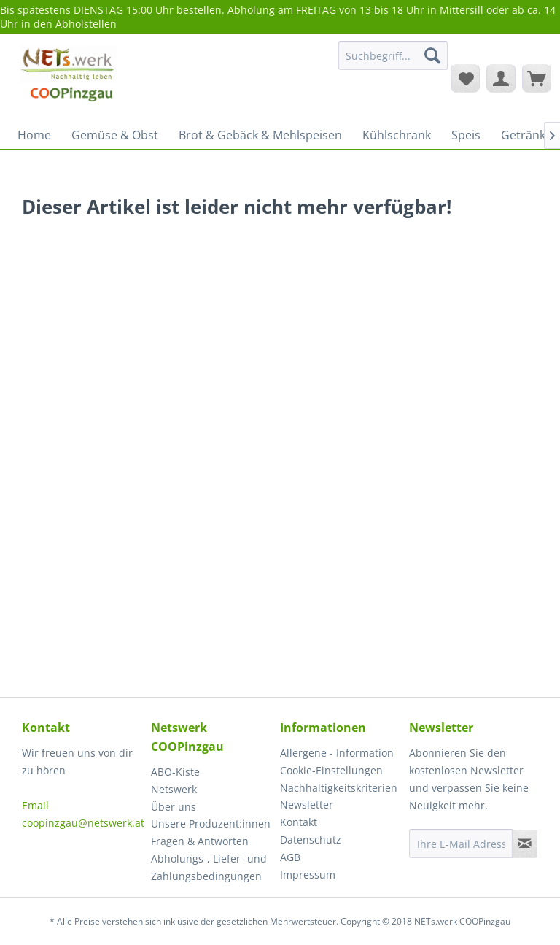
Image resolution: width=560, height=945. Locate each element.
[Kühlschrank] (397, 135)
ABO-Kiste (175, 772)
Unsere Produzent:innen (211, 823)
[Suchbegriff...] (393, 55)
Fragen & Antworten (200, 841)
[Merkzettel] (465, 78)
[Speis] (466, 135)
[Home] (34, 135)
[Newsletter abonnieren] (525, 844)
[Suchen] (432, 55)
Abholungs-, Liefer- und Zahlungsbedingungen (209, 867)
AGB (290, 857)
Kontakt (299, 822)
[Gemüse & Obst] (115, 135)
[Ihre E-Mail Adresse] (461, 844)
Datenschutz (311, 840)
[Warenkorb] (537, 78)
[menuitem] (393, 62)
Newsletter (307, 805)
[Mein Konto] (501, 78)
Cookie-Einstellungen (331, 770)
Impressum (308, 875)
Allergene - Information (337, 753)
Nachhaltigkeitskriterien (339, 788)
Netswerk (174, 789)
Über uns (174, 807)
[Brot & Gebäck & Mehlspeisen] (260, 135)
